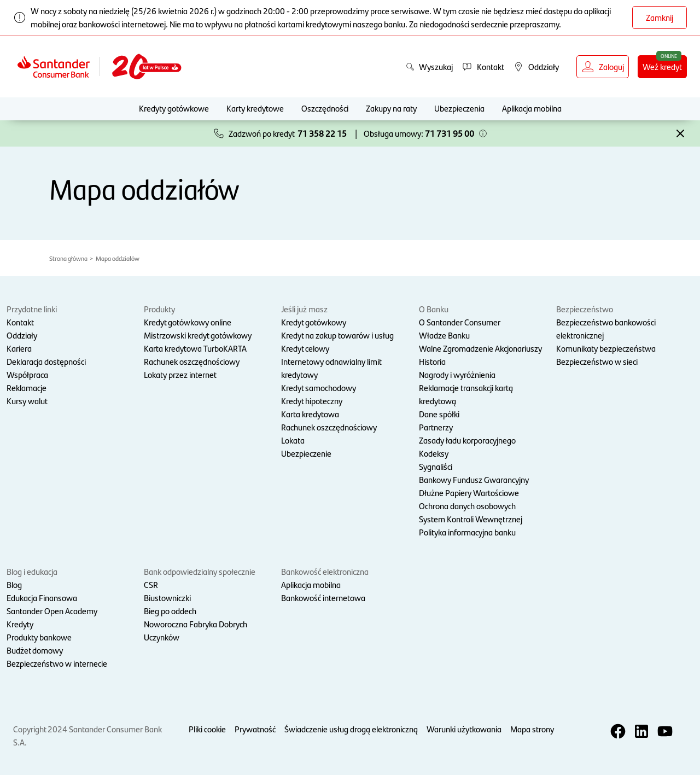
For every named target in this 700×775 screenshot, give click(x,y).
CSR (151, 584)
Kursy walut (27, 401)
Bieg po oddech (170, 611)
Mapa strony (532, 729)
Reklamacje (27, 387)
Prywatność (255, 729)
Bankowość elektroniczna (325, 571)
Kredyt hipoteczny (312, 401)
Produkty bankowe (39, 637)
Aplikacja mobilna (532, 108)
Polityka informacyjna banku (467, 532)
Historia (432, 361)
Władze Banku (444, 335)
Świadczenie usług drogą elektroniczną (351, 729)
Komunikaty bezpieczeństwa (606, 348)
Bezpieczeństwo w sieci (597, 361)
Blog (14, 584)
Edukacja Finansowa (42, 598)
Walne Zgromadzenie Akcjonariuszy (480, 348)
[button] (483, 133)
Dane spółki (439, 414)
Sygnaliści (436, 466)
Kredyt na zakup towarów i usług (337, 335)
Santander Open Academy (52, 611)
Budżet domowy (35, 650)
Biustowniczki (167, 598)
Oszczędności (325, 108)
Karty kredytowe (255, 108)
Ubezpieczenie (306, 453)
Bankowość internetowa (323, 598)
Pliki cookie (207, 729)
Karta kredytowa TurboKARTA (195, 348)
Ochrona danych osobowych (467, 506)
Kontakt (20, 322)
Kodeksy (434, 453)
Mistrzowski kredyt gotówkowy (198, 335)
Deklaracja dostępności (46, 361)
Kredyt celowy (305, 348)
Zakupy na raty (391, 108)
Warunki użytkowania (464, 729)
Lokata (293, 440)
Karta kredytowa (310, 414)
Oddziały (22, 335)
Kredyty (20, 624)
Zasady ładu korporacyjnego (467, 440)
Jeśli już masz (304, 309)
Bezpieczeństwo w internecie (57, 663)
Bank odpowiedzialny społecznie (200, 571)
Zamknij (660, 17)
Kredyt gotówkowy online (188, 322)
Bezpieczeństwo (585, 309)
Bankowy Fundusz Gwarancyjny (474, 479)
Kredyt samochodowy (319, 387)
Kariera (19, 348)
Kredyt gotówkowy (314, 322)
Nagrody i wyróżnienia (457, 374)
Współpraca (27, 374)
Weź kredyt (662, 66)
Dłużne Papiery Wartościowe (469, 493)
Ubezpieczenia (459, 108)
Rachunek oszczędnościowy (192, 361)
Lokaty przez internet (180, 374)
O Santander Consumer (460, 322)
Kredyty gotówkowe (174, 108)
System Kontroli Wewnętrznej (471, 519)
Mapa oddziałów (118, 258)
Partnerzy (436, 427)
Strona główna (68, 258)
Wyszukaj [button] (429, 66)
